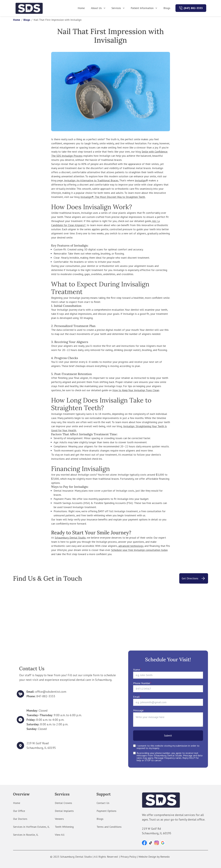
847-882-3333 (46, 696)
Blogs (167, 8)
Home (81, 8)
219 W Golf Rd (151, 829)
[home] (29, 8)
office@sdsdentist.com (51, 692)
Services (118, 8)
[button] (144, 843)
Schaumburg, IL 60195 (41, 748)
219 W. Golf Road (38, 743)
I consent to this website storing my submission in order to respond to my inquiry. (168, 747)
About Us (98, 8)
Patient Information (144, 8)
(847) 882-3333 (193, 8)
